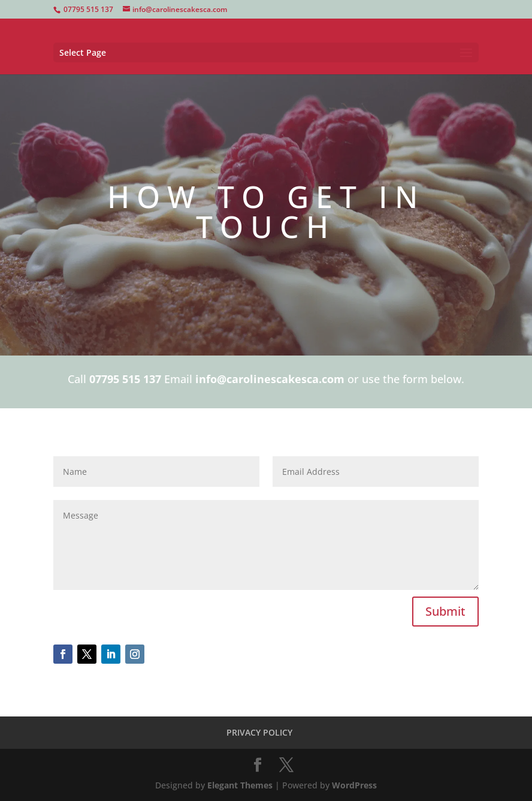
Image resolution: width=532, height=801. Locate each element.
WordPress (354, 785)
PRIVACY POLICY (259, 732)
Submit (445, 611)
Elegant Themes (240, 785)
